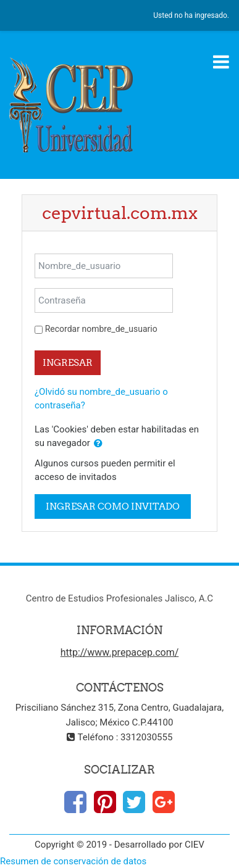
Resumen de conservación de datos (73, 861)
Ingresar (68, 362)
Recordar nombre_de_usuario (101, 329)
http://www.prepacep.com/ (120, 652)
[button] (98, 444)
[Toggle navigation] (221, 62)
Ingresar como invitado (113, 506)
